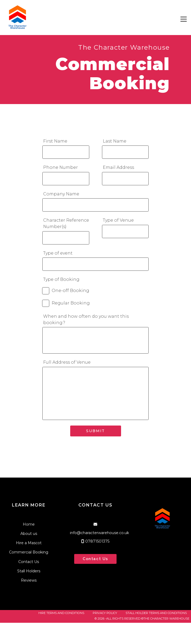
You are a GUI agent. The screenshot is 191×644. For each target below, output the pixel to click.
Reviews (29, 580)
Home (29, 524)
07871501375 (97, 541)
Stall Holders (29, 571)
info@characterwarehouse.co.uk (99, 533)
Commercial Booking (29, 552)
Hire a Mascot (29, 543)
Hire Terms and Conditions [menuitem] (61, 613)
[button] (184, 19)
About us (29, 534)
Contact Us (29, 562)
